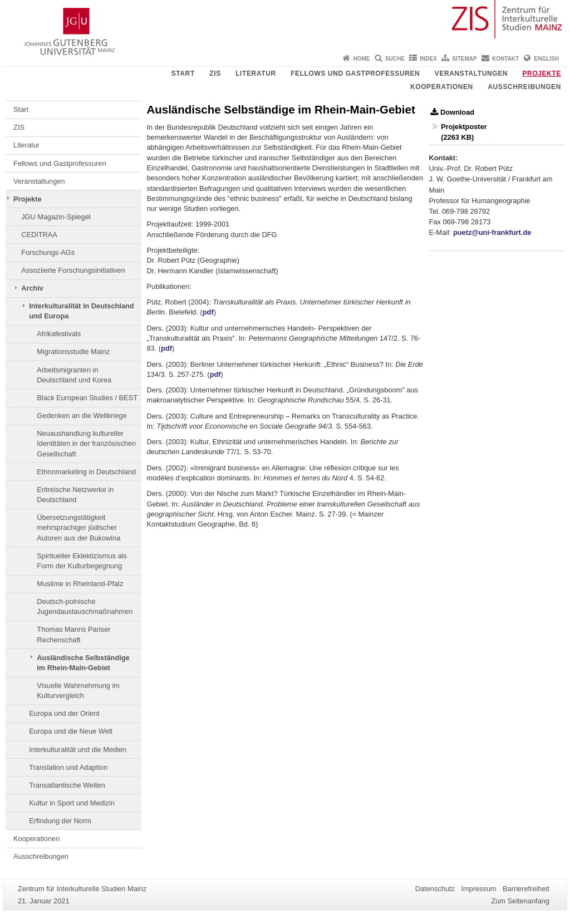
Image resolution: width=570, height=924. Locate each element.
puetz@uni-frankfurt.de (492, 232)
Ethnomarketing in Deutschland (86, 472)
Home (362, 59)
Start (183, 73)
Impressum (478, 889)
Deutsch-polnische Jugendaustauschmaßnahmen (85, 606)
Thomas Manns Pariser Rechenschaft (73, 634)
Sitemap (464, 59)
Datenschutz (435, 889)
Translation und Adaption (68, 767)
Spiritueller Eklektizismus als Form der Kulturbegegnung (82, 561)
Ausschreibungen (524, 87)
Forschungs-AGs (48, 252)
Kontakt (505, 59)
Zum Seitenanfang (520, 901)
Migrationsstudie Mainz (73, 352)
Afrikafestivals (59, 334)
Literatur (256, 73)
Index (428, 59)
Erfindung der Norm (60, 821)
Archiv (32, 288)
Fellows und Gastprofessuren (355, 73)
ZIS (215, 73)
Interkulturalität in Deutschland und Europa (81, 311)
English (547, 59)
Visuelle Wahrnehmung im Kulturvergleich (78, 690)
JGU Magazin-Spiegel (56, 217)
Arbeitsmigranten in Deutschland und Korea (74, 375)
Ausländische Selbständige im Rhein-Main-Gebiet (83, 663)
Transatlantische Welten (67, 785)
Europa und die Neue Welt (71, 731)
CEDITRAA (39, 235)
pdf (208, 312)
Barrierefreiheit (526, 889)
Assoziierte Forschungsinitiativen (73, 270)
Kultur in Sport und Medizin (72, 803)
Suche (395, 59)
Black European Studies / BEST (87, 398)
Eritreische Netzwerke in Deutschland (75, 495)
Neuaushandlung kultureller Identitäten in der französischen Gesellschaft (86, 444)
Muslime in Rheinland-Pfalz (80, 584)
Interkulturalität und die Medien (78, 749)
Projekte (542, 73)
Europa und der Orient (64, 713)
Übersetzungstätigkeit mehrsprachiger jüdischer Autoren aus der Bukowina (78, 528)
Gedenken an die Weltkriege (82, 416)
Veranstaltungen (471, 73)
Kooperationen (442, 87)
